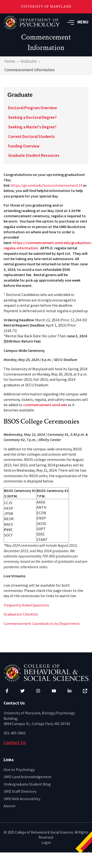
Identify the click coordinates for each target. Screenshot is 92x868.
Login (46, 842)
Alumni (9, 806)
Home (10, 61)
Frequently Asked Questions (26, 605)
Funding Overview (24, 146)
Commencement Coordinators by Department (42, 623)
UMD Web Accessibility (22, 799)
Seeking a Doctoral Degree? (32, 117)
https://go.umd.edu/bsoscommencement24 (46, 185)
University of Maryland (46, 7)
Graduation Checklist (21, 614)
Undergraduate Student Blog (27, 784)
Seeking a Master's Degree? (32, 127)
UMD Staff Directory (20, 791)
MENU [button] (78, 22)
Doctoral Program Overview (33, 108)
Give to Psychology (19, 770)
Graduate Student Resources (34, 155)
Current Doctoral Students (32, 136)
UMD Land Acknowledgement (28, 777)
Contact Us (15, 742)
